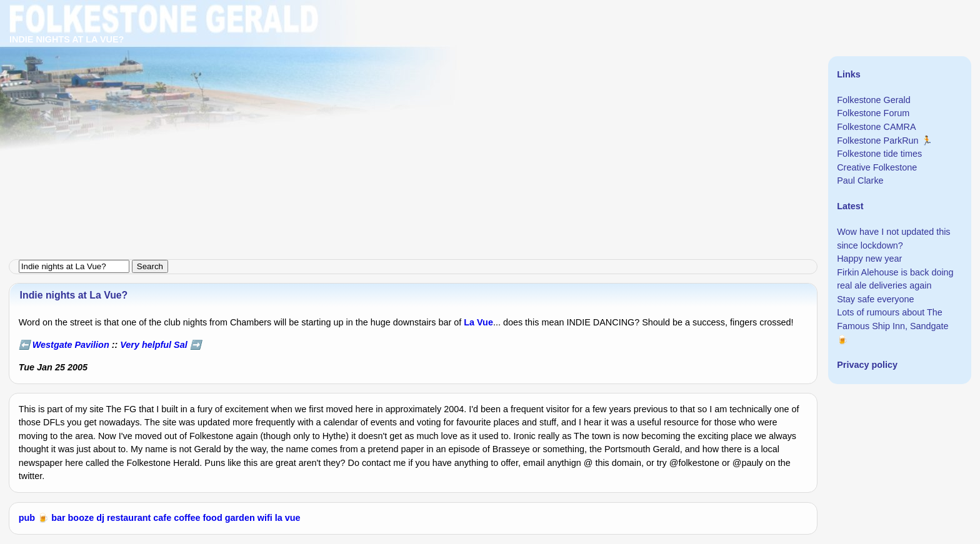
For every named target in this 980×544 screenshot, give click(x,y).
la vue (288, 518)
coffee (187, 518)
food (213, 518)
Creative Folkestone (877, 167)
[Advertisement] (375, 87)
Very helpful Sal (153, 345)
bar (58, 518)
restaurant (129, 518)
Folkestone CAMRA (876, 127)
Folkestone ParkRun (877, 141)
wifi (265, 518)
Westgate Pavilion (71, 345)
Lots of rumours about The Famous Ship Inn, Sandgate (892, 319)
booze (81, 518)
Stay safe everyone (875, 299)
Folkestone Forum (873, 113)
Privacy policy (867, 365)
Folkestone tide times (879, 154)
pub (27, 518)
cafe (162, 518)
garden (240, 518)
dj (100, 518)
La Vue (478, 322)
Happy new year (869, 259)
